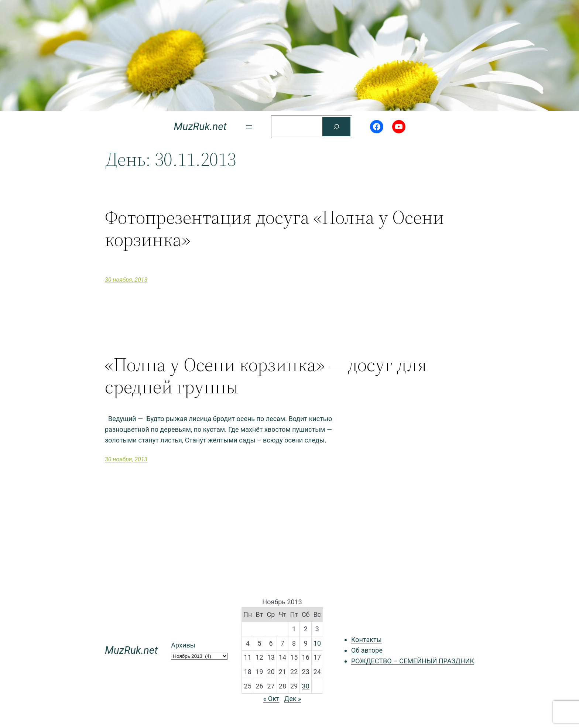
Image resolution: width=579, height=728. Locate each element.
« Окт (271, 699)
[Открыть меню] (249, 127)
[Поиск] (336, 127)
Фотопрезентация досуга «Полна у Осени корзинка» (274, 228)
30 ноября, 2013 (126, 280)
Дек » (293, 699)
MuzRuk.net (200, 127)
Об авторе (367, 650)
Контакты (366, 640)
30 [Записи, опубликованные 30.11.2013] (306, 686)
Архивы (183, 645)
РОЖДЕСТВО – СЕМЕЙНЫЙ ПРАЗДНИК (413, 661)
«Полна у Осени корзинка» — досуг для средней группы (266, 376)
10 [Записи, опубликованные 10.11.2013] (317, 643)
